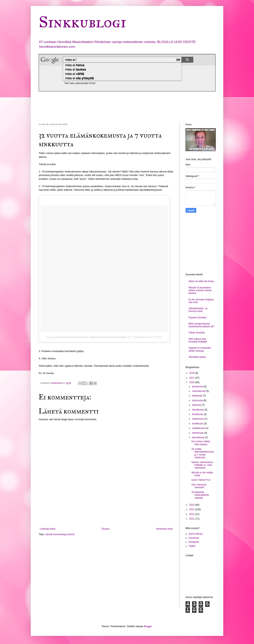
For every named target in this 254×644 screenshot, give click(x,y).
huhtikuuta (198, 424)
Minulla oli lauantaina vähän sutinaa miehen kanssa (200, 290)
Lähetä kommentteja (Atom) (60, 534)
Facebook (194, 538)
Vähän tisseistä (197, 333)
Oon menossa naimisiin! (199, 486)
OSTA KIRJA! (196, 534)
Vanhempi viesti (164, 529)
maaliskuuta (199, 428)
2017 (192, 378)
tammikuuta (199, 437)
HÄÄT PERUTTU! (201, 480)
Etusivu (106, 529)
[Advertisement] (111, 107)
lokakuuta (198, 396)
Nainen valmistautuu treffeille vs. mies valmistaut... (202, 465)
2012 (192, 519)
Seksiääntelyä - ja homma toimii (198, 310)
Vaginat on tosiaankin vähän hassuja (200, 349)
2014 (192, 509)
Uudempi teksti (48, 529)
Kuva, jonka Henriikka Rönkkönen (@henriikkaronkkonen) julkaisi (87, 337)
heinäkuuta (198, 410)
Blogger (148, 626)
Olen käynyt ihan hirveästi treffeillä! (198, 340)
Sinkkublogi (82, 22)
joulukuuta (198, 387)
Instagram (194, 542)
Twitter (192, 546)
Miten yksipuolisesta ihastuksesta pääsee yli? (202, 325)
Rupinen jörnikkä (197, 318)
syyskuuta (198, 400)
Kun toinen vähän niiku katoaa (201, 443)
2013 (192, 514)
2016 (192, 382)
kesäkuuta (198, 414)
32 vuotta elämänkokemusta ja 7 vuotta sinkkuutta (203, 453)
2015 (192, 505)
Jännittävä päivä (197, 357)
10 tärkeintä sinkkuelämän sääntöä (200, 495)
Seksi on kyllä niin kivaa (201, 281)
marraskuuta (199, 391)
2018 (192, 373)
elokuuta (197, 405)
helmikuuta (198, 433)
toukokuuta (198, 419)
